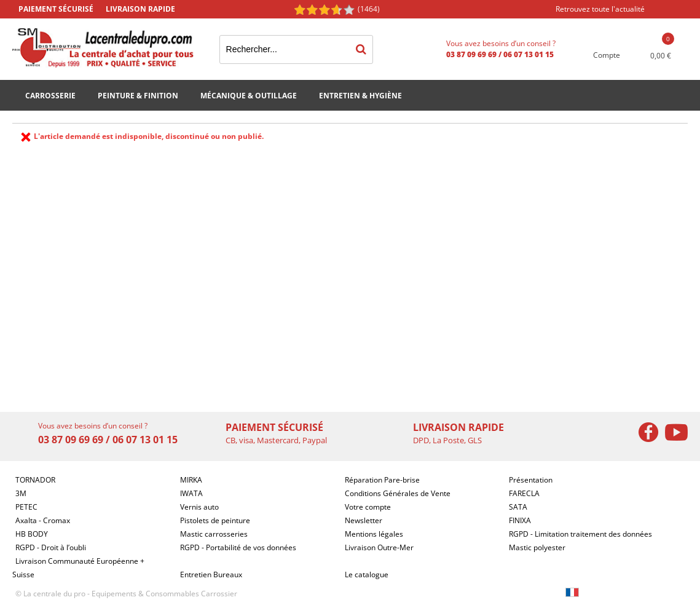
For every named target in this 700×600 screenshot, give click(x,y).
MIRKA (191, 480)
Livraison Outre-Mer (379, 547)
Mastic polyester (537, 547)
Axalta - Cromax (43, 520)
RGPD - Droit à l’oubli (51, 547)
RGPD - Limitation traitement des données (580, 534)
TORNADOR (35, 480)
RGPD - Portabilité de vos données (238, 547)
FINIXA (520, 520)
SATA (518, 507)
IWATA (191, 493)
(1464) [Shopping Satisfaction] (369, 9)
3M (21, 493)
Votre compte (368, 507)
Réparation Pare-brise (382, 480)
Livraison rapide (140, 9)
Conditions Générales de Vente (398, 493)
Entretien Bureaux (211, 574)
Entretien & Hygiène (360, 96)
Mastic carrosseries (214, 534)
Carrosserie (50, 96)
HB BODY (32, 534)
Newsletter (364, 520)
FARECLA (524, 493)
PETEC (26, 507)
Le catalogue (367, 574)
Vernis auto (199, 507)
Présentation (531, 480)
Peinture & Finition (138, 96)
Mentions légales (374, 534)
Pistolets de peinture (215, 520)
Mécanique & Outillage (249, 96)
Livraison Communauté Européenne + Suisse (78, 568)
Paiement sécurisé (56, 9)
